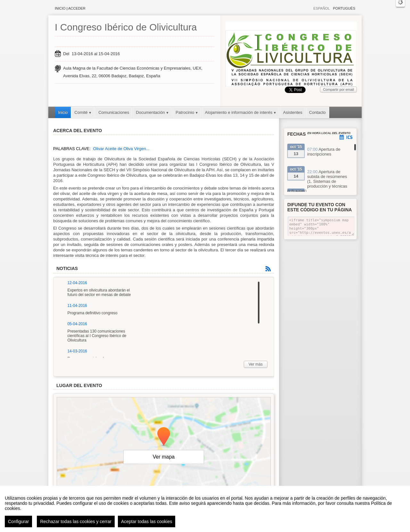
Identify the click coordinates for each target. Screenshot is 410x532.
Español (321, 8)
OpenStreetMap (243, 491)
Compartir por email (338, 89)
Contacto (317, 112)
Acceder (77, 8)
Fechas (297, 134)
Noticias (67, 268)
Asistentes (293, 112)
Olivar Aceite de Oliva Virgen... (121, 149)
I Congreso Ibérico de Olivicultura (126, 27)
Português (344, 8)
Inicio (60, 8)
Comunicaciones (114, 112)
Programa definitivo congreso (92, 313)
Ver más (256, 364)
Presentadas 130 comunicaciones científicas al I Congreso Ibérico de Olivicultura (97, 336)
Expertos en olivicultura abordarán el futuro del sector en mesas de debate (99, 292)
